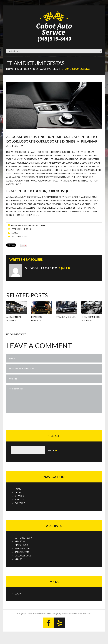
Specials (19, 500)
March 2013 (21, 545)
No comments (20, 237)
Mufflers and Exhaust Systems (38, 69)
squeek (15, 233)
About (18, 492)
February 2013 (23, 549)
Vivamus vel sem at (66, 317)
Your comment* (54, 399)
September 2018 (23, 538)
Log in (18, 594)
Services (19, 496)
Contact (20, 503)
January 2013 (22, 552)
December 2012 (23, 556)
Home (10, 69)
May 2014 (20, 541)
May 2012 (20, 559)
